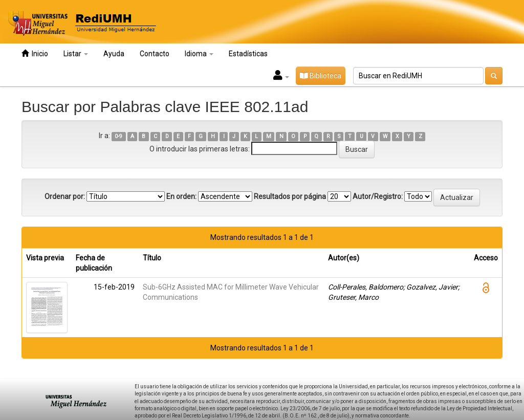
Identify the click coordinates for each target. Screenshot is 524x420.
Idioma (199, 54)
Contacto (155, 54)
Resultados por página (290, 196)
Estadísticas (248, 54)
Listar (76, 54)
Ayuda (114, 54)
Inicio (35, 53)
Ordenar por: (65, 196)
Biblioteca (321, 76)
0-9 (118, 136)
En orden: (181, 196)
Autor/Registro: (378, 196)
